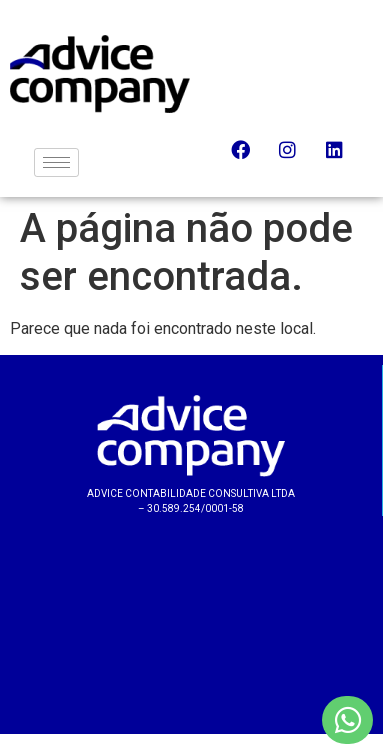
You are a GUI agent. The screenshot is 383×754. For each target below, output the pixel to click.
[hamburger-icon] (56, 162)
